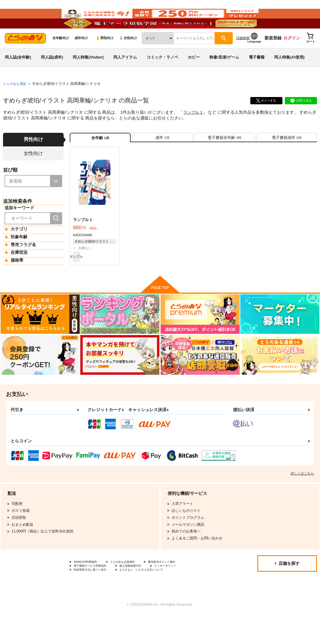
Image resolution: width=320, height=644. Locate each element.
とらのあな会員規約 (134, 588)
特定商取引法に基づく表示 (95, 598)
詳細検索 (243, 55)
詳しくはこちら (302, 498)
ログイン (292, 55)
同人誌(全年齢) (18, 74)
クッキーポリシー (187, 592)
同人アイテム (125, 74)
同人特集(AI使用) (289, 74)
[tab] (162, 157)
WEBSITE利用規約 (89, 588)
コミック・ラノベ (162, 74)
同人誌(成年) (52, 74)
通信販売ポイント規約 (182, 588)
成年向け (81, 55)
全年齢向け (61, 55)
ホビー (194, 74)
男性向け (105, 55)
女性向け (128, 55)
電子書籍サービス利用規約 (95, 592)
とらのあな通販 (16, 100)
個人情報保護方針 (145, 592)
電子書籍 (257, 74)
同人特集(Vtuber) (88, 74)
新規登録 (273, 55)
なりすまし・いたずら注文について (159, 598)
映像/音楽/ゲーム (224, 74)
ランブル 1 (194, 129)
